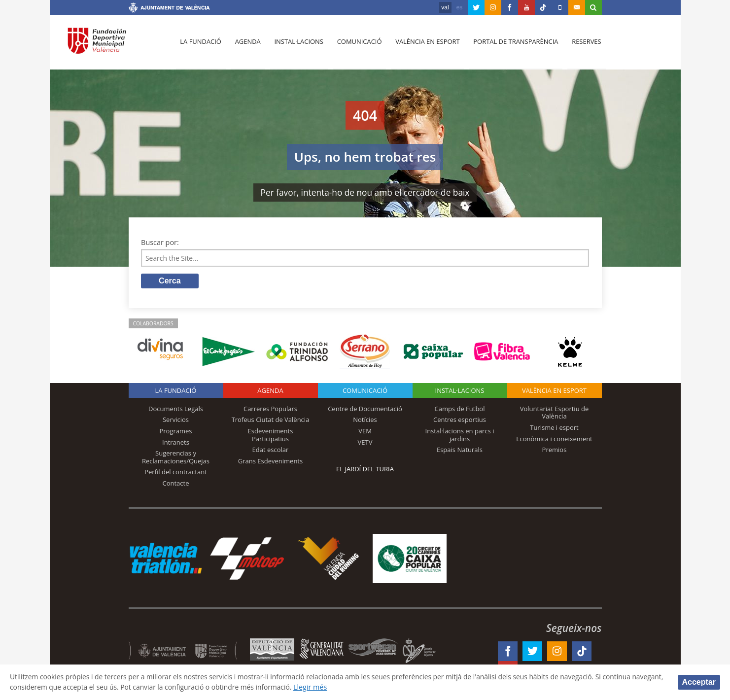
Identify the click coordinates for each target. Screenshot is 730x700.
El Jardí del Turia (365, 470)
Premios (555, 451)
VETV (365, 443)
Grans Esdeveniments (270, 462)
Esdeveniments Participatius (271, 436)
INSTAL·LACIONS (460, 391)
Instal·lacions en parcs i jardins (460, 436)
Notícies (365, 420)
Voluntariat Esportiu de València (555, 414)
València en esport (425, 45)
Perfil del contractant (176, 473)
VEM (365, 432)
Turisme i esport (554, 428)
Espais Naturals (460, 451)
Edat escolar (271, 451)
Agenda (246, 45)
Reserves (583, 45)
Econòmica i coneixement (554, 439)
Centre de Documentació (365, 410)
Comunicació (357, 45)
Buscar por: (160, 242)
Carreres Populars (270, 410)
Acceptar (699, 682)
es (460, 7)
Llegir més (357, 687)
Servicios (176, 420)
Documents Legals (176, 410)
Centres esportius (460, 420)
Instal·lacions (297, 45)
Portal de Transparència (512, 45)
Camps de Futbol (460, 410)
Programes (175, 432)
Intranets (176, 443)
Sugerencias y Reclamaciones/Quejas (176, 458)
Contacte (176, 484)
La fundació (201, 45)
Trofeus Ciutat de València (271, 420)
